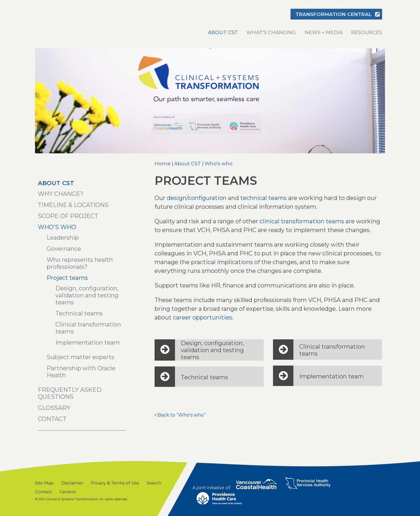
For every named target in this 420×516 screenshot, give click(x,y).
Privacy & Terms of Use (115, 483)
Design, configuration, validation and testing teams (87, 295)
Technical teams (79, 313)
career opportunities (203, 317)
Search (154, 483)
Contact (52, 419)
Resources (367, 32)
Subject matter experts (80, 357)
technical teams (264, 198)
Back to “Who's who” (182, 415)
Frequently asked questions (70, 393)
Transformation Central (334, 14)
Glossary (54, 408)
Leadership (63, 238)
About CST (223, 32)
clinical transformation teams (302, 221)
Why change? (61, 194)
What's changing (271, 32)
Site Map (44, 483)
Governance (64, 249)
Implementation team (88, 343)
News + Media (324, 32)
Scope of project (68, 216)
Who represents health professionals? (80, 263)
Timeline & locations (73, 205)
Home (163, 164)
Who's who (218, 164)
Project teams (67, 278)
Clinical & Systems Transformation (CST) (74, 21)
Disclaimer (72, 483)
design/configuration (197, 198)
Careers (68, 492)
